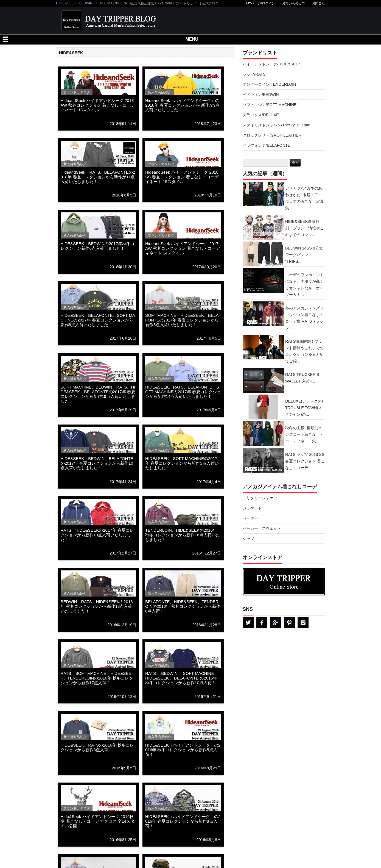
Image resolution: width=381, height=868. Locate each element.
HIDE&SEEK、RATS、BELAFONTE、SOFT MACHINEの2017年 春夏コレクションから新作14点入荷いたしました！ (183, 392)
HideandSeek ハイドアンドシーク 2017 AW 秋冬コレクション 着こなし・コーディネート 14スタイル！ (183, 248)
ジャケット (252, 508)
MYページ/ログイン (261, 3)
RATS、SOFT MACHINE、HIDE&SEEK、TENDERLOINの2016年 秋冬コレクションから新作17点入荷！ (97, 678)
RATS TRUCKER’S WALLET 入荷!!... (302, 378)
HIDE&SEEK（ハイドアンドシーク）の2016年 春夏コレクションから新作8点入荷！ (183, 821)
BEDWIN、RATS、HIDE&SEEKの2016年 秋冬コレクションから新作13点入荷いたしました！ (97, 606)
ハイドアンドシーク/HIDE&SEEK (272, 64)
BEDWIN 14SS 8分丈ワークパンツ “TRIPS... (304, 255)
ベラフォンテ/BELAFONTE (267, 145)
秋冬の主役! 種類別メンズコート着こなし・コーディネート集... (304, 434)
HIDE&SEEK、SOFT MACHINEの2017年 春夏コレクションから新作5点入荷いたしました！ (182, 463)
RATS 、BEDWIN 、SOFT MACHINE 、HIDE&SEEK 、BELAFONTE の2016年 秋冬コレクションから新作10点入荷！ (182, 678)
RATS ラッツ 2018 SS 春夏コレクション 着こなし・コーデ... (305, 461)
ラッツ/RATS (254, 74)
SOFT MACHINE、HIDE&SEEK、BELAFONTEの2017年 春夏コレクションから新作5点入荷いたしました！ (182, 320)
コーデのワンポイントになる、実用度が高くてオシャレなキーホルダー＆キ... (304, 285)
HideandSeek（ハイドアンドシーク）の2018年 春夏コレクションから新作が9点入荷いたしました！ (182, 105)
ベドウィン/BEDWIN (261, 95)
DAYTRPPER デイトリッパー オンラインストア (284, 582)
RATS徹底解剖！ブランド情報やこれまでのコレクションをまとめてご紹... (304, 351)
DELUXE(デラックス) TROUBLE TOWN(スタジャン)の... (304, 408)
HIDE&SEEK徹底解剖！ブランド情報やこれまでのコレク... (304, 228)
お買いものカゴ (293, 3)
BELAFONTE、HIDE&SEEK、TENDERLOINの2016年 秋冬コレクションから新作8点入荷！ (183, 606)
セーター (250, 518)
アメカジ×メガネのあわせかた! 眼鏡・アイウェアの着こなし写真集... (304, 198)
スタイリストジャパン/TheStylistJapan (276, 125)
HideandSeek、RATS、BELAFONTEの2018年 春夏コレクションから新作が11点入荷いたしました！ (98, 177)
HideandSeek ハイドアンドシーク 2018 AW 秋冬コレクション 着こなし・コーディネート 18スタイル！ (98, 105)
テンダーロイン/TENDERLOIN (269, 84)
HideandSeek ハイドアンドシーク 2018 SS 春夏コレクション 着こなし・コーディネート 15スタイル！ (182, 177)
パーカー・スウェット (262, 528)
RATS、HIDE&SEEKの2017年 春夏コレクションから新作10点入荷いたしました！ (97, 535)
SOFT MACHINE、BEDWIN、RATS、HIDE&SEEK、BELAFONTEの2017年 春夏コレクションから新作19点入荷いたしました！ (98, 394)
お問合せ (318, 3)
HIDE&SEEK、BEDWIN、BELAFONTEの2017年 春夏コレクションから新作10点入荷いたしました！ (97, 463)
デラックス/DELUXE (261, 115)
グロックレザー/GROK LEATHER (272, 135)
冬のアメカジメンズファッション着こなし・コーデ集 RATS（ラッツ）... (304, 318)
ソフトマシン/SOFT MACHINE (270, 105)
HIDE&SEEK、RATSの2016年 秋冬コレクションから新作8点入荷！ (97, 747)
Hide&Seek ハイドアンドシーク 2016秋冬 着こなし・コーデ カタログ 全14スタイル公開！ (98, 821)
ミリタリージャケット (262, 498)
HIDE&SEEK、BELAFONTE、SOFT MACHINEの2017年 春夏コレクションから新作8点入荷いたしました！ (98, 320)
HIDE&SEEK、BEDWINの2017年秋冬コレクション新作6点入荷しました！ (98, 246)
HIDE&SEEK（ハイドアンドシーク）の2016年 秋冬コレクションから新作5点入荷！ (183, 750)
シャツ (248, 539)
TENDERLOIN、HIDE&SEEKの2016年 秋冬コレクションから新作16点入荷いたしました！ (183, 535)
